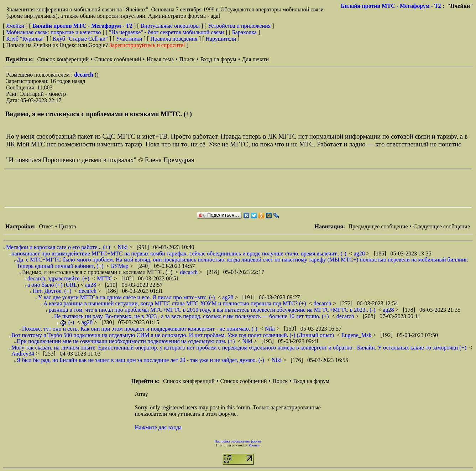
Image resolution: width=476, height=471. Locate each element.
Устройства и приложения (239, 26)
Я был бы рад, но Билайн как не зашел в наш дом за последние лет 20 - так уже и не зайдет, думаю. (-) (140, 360)
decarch (84, 75)
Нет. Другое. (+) (52, 291)
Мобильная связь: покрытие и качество (53, 32)
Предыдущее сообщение (378, 226)
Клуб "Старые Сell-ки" (80, 39)
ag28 (360, 253)
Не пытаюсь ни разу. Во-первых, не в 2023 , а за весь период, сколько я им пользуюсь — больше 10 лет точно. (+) (192, 316)
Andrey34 (23, 354)
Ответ (46, 226)
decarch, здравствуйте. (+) (58, 278)
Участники (129, 39)
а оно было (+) (45, 285)
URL (72, 285)
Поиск (187, 59)
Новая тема (160, 59)
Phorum (254, 445)
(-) (67, 322)
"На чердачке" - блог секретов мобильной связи (166, 32)
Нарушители (221, 39)
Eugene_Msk (357, 335)
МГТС (105, 278)
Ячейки (16, 26)
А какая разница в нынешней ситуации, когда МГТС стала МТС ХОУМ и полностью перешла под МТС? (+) (175, 303)
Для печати (255, 59)
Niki (123, 247)
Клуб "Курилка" (25, 39)
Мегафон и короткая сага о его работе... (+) (58, 247)
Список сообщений (118, 59)
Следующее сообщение (442, 226)
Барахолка (244, 32)
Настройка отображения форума (238, 441)
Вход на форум (218, 59)
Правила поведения (174, 39)
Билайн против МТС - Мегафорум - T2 (391, 6)
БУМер (121, 266)
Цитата (67, 226)
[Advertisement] (134, 188)
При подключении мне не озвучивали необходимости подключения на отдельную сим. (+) (126, 341)
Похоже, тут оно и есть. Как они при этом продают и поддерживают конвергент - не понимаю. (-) (140, 329)
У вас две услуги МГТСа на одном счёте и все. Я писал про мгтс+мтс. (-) (126, 297)
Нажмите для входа (158, 427)
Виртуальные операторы (170, 26)
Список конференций (63, 59)
